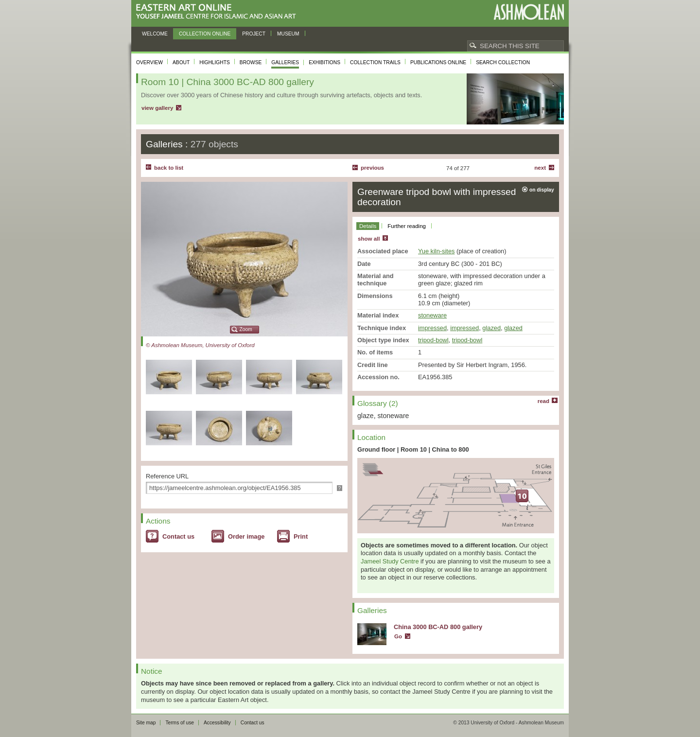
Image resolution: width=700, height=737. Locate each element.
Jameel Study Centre (390, 561)
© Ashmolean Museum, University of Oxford (200, 345)
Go (398, 636)
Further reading (407, 226)
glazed (491, 328)
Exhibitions (324, 62)
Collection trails (375, 62)
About (181, 62)
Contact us (178, 536)
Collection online (205, 34)
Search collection (503, 62)
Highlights (215, 62)
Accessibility (217, 723)
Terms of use (180, 723)
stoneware (432, 315)
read (543, 401)
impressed (432, 328)
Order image (246, 536)
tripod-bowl (433, 340)
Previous (372, 168)
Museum (288, 34)
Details (368, 226)
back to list (169, 168)
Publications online (438, 62)
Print (301, 536)
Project (254, 34)
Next (540, 168)
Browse (251, 62)
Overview (149, 62)
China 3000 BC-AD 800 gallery (438, 627)
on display (542, 190)
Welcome (155, 34)
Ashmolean (529, 12)
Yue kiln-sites (436, 251)
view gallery (157, 108)
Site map (146, 723)
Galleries (285, 62)
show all (369, 239)
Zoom (246, 329)
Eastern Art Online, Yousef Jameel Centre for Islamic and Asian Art (219, 12)
